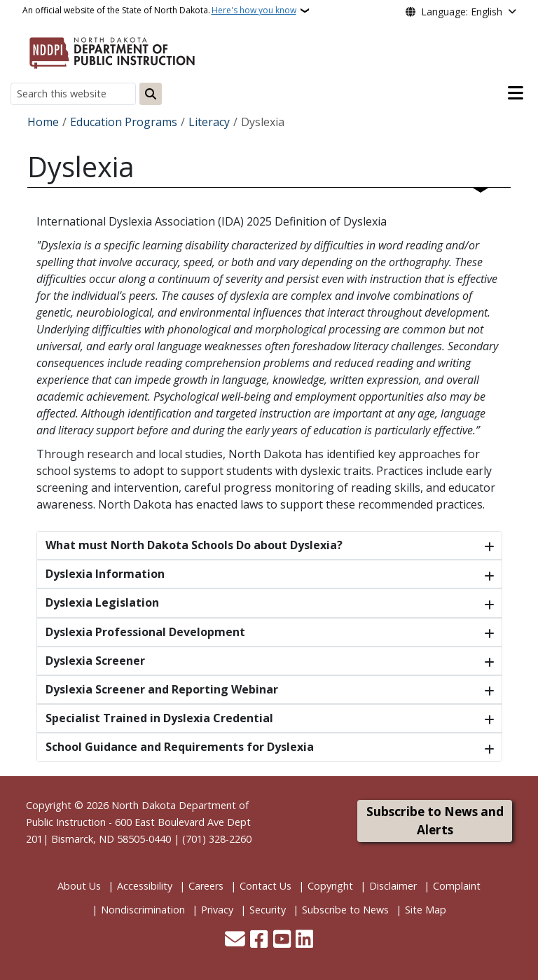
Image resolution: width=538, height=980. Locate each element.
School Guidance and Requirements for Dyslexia (180, 747)
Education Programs (124, 122)
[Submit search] (151, 94)
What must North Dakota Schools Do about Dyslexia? (194, 545)
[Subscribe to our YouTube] (282, 940)
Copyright (330, 886)
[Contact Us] (235, 940)
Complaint (457, 886)
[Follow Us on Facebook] (259, 940)
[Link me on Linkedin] (304, 940)
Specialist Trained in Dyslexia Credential (159, 718)
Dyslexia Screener (95, 661)
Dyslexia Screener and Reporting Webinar (162, 689)
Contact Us (265, 886)
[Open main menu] (516, 93)
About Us (79, 886)
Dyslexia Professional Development (145, 632)
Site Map (426, 910)
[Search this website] (73, 94)
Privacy (217, 910)
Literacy (209, 122)
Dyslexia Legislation (102, 602)
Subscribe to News (345, 910)
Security (268, 910)
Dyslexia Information (105, 574)
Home (43, 122)
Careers (206, 886)
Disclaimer (393, 886)
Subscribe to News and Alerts (435, 821)
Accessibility (145, 886)
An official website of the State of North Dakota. (159, 11)
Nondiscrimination (143, 910)
